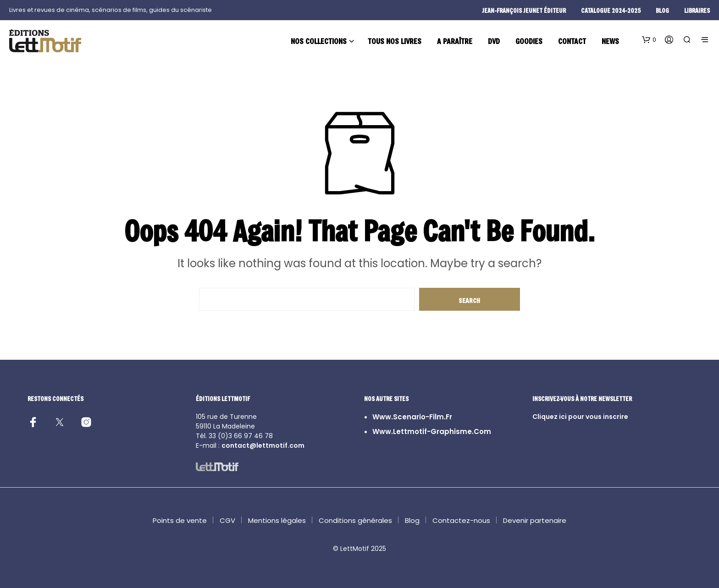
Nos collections (319, 41)
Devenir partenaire (535, 520)
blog (662, 11)
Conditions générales (355, 520)
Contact (572, 41)
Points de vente (180, 520)
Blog (412, 520)
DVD (494, 41)
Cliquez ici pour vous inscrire (580, 417)
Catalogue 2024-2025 (611, 11)
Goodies (529, 41)
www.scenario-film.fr (412, 417)
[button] (649, 40)
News (610, 41)
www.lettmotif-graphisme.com (432, 431)
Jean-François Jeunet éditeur (524, 11)
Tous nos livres (395, 41)
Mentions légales (277, 520)
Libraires (697, 11)
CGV (227, 520)
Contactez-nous (461, 520)
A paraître (455, 41)
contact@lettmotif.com (263, 445)
